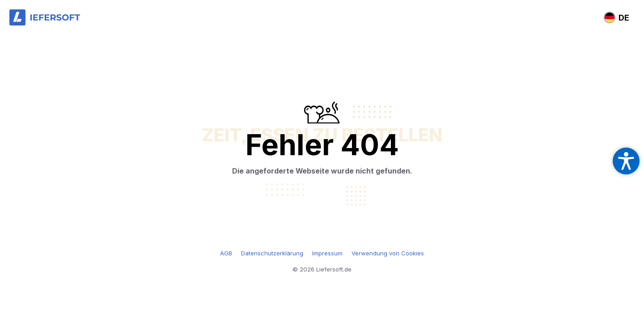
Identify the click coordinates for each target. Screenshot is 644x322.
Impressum (327, 253)
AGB (226, 253)
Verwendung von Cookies (388, 253)
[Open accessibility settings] (626, 161)
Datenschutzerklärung (272, 253)
